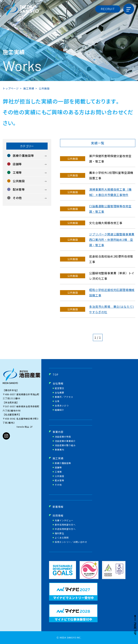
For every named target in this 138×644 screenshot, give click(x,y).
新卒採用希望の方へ (65, 525)
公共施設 (59, 476)
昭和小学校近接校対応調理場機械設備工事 (112, 292)
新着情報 (58, 507)
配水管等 (59, 480)
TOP (55, 375)
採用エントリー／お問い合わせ (71, 542)
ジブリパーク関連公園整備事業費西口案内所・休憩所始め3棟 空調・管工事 (112, 240)
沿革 (57, 401)
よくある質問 (62, 538)
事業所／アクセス (64, 397)
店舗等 (58, 467)
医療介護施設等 (63, 463)
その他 (58, 485)
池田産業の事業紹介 (65, 441)
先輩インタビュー (64, 520)
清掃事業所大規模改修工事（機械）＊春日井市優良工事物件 (110, 192)
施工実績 (58, 458)
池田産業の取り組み (65, 445)
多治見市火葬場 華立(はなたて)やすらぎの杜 (111, 309)
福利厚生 (59, 533)
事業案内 (59, 450)
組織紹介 (59, 410)
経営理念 (59, 388)
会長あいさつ (62, 406)
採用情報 (58, 515)
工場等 (58, 472)
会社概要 (59, 393)
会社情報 (58, 383)
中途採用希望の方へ (65, 529)
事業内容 (58, 432)
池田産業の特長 (63, 437)
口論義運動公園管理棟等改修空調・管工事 (110, 209)
